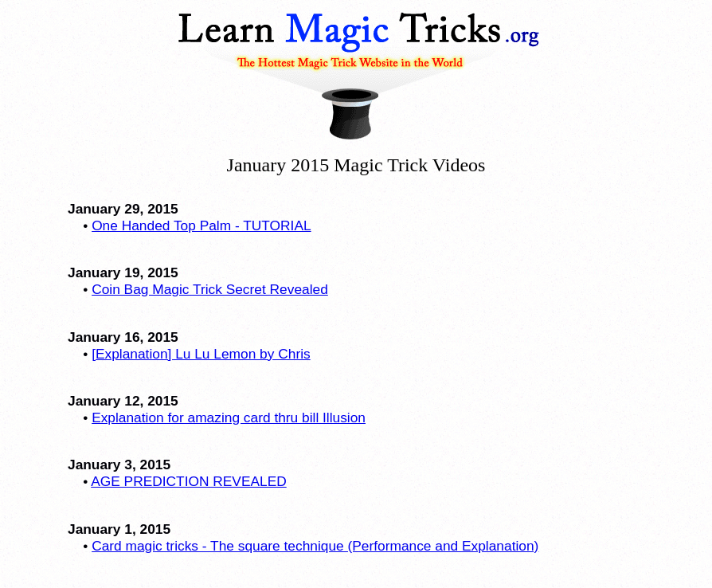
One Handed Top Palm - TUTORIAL (201, 225)
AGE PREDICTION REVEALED (189, 481)
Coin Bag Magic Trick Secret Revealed (210, 289)
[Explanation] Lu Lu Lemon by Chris (201, 354)
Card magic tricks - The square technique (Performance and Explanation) (315, 546)
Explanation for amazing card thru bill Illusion (229, 417)
